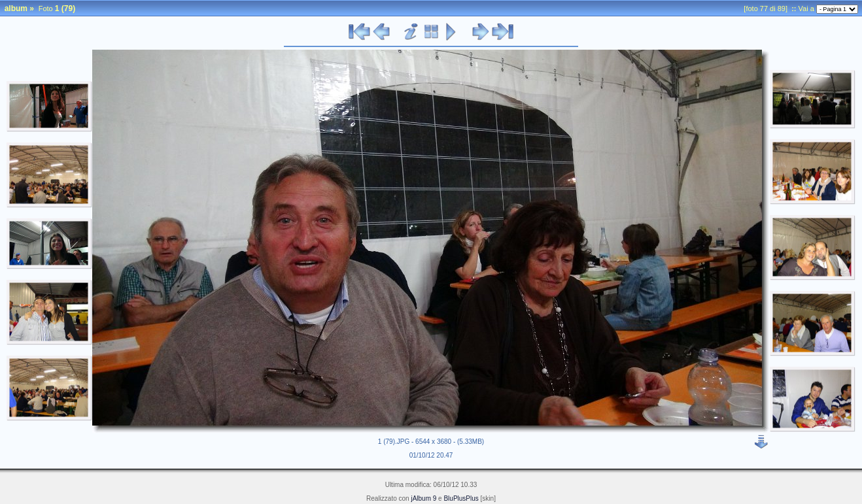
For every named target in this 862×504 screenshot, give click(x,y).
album (16, 8)
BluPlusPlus (461, 498)
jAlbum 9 (423, 498)
